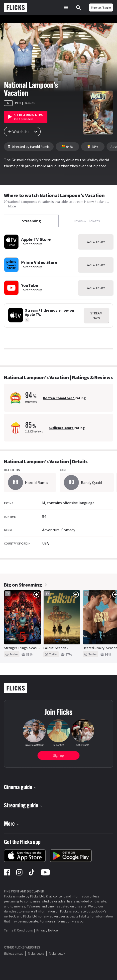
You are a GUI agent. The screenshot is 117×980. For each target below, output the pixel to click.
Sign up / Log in (101, 7)
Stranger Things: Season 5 (23, 648)
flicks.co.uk (57, 953)
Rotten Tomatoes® (59, 398)
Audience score (61, 428)
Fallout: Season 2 (56, 648)
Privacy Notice (47, 930)
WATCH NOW (96, 242)
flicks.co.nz (36, 953)
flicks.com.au (14, 953)
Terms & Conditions (18, 930)
